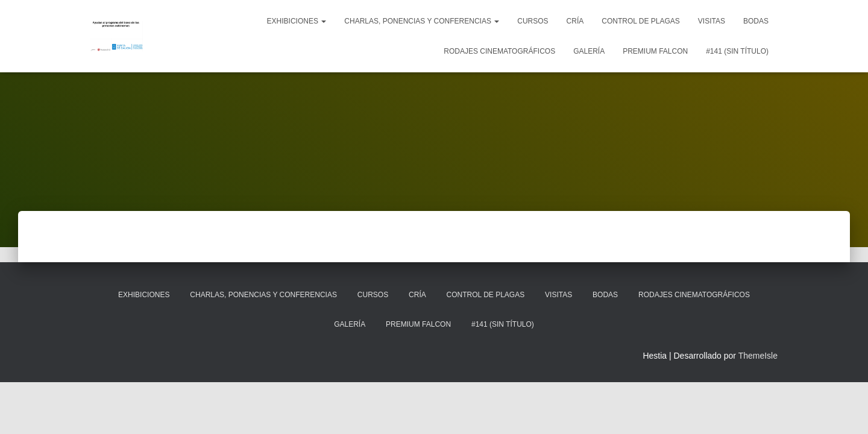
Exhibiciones (297, 21)
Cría (575, 21)
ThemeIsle (758, 356)
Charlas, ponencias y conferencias (422, 21)
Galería (589, 51)
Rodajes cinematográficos (499, 51)
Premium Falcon (655, 51)
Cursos (533, 21)
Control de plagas (641, 21)
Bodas (756, 21)
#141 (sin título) (737, 51)
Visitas (712, 21)
